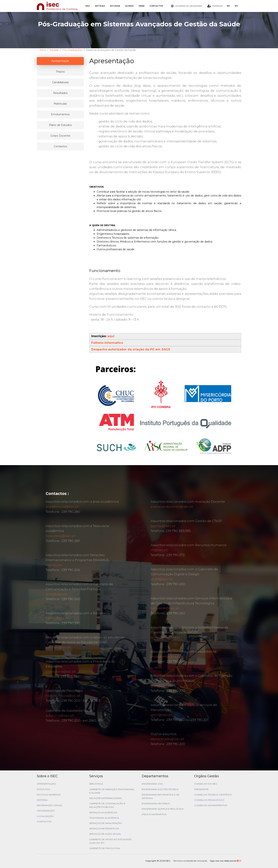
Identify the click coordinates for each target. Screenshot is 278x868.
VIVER (142, 6)
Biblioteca (96, 784)
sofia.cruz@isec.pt (60, 716)
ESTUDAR (115, 6)
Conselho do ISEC (206, 784)
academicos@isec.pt (62, 507)
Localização (45, 816)
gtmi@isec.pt (161, 715)
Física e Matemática (154, 814)
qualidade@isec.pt (166, 637)
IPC (236, 6)
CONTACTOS (156, 6)
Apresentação (46, 784)
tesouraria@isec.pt (60, 536)
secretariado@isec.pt (167, 739)
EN (228, 6)
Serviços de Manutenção (106, 823)
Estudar (54, 50)
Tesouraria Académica (104, 818)
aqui (111, 336)
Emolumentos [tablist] (60, 114)
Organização (46, 811)
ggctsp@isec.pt (163, 526)
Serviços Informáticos (104, 829)
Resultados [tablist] (60, 93)
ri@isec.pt (54, 565)
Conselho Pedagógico (209, 800)
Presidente (201, 789)
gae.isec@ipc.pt (58, 647)
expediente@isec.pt (167, 656)
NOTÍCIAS (100, 6)
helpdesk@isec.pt (165, 608)
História (42, 800)
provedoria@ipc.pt (61, 672)
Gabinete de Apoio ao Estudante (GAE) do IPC (110, 841)
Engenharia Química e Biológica (163, 809)
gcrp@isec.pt (56, 594)
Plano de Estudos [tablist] (60, 125)
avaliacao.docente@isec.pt (172, 507)
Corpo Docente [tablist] (60, 136)
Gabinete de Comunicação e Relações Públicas (107, 805)
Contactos (44, 822)
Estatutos (43, 789)
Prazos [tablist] (60, 72)
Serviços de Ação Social (105, 834)
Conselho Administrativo (211, 805)
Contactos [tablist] (60, 146)
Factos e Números (49, 795)
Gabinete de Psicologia (105, 848)
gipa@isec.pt (161, 686)
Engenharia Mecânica (156, 803)
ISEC (88, 6)
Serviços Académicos (103, 812)
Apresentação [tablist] (60, 61)
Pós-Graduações (72, 50)
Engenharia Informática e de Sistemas (161, 796)
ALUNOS (129, 6)
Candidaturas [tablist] (60, 82)
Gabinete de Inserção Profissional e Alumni (112, 791)
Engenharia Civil (152, 784)
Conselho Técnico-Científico (213, 795)
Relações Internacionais (105, 798)
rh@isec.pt (159, 550)
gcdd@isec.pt (162, 579)
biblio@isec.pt (57, 618)
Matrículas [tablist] (60, 104)
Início (43, 50)
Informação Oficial (50, 805)
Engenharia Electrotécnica (160, 789)
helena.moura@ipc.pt (63, 696)
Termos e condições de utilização (190, 861)
